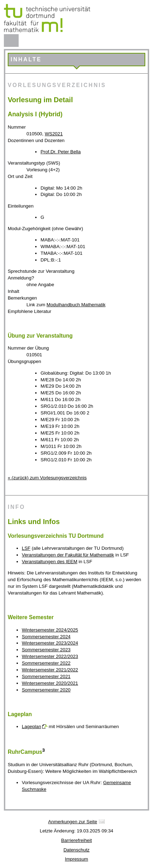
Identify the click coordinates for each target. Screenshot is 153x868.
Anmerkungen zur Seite (73, 822)
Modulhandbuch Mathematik (76, 305)
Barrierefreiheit (76, 840)
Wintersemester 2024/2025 (50, 630)
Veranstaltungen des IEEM (50, 562)
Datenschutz (76, 850)
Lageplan (31, 727)
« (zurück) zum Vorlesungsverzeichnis (47, 478)
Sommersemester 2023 (46, 650)
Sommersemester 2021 (46, 676)
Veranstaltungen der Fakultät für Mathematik (68, 555)
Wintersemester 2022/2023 (50, 656)
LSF (26, 548)
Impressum (77, 859)
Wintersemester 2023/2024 (50, 643)
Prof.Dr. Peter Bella (60, 152)
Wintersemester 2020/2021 (50, 683)
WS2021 (54, 134)
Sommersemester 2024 (46, 637)
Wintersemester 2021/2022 (50, 670)
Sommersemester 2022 (46, 663)
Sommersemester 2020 (46, 690)
